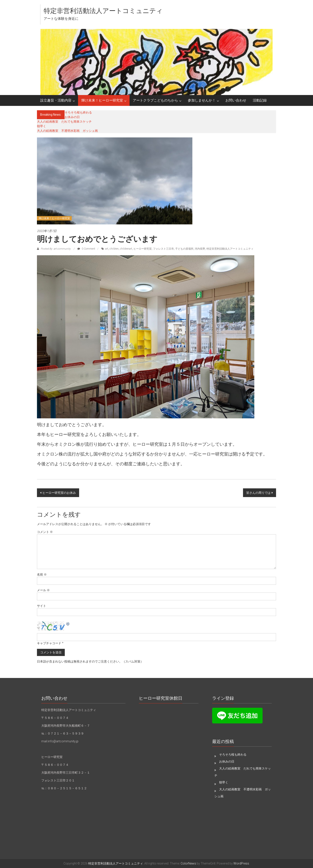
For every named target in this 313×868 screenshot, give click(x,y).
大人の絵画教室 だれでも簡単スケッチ (64, 122)
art (107, 249)
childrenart (126, 249)
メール (43, 590)
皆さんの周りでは (258, 493)
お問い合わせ (236, 100)
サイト (42, 606)
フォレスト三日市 (163, 249)
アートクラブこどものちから (155, 100)
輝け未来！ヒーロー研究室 (102, 100)
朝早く (42, 126)
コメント (45, 532)
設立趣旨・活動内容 (56, 100)
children (114, 249)
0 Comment (86, 249)
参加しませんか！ (202, 100)
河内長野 (200, 249)
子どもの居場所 (184, 249)
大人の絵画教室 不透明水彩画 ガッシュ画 (67, 131)
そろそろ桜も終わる (78, 112)
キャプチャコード (49, 643)
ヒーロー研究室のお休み (59, 493)
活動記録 (260, 100)
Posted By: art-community (56, 249)
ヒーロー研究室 (143, 249)
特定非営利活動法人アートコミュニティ (103, 11)
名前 (42, 574)
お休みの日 (72, 117)
